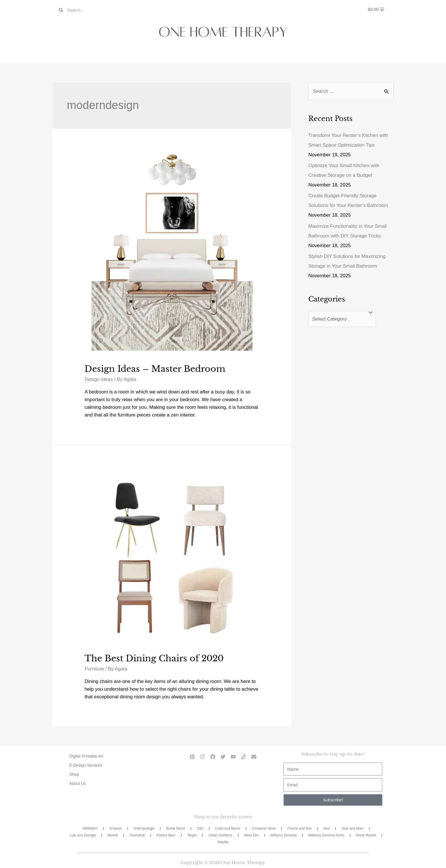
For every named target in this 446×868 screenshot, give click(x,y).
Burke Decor (176, 828)
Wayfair (223, 842)
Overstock (137, 835)
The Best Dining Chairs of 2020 (154, 658)
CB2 (200, 828)
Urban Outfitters (220, 835)
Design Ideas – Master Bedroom (155, 369)
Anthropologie (144, 828)
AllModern (90, 828)
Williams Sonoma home (326, 835)
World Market (366, 835)
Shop (74, 774)
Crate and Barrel (228, 828)
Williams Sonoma (283, 835)
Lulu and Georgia (83, 835)
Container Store (264, 828)
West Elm (251, 835)
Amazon (115, 828)
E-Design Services (86, 765)
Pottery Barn (166, 835)
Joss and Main (352, 828)
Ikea (327, 828)
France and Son (299, 828)
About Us (78, 783)
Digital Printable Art (86, 756)
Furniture (94, 669)
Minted (113, 835)
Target (192, 835)
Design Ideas (99, 379)
